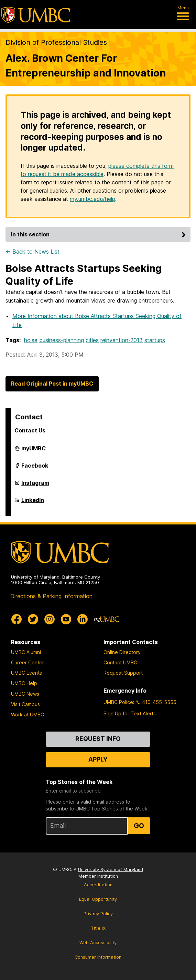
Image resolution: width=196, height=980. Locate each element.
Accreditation (98, 885)
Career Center (28, 662)
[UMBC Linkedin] (83, 619)
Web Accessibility (98, 943)
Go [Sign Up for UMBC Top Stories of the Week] (139, 826)
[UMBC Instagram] (50, 619)
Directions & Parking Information (51, 596)
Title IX (98, 928)
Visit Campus (25, 704)
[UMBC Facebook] (17, 619)
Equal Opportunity (98, 899)
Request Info (98, 739)
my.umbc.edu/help (92, 199)
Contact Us (30, 430)
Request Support (123, 673)
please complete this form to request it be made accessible (97, 170)
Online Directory (122, 652)
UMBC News (25, 694)
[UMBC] (36, 15)
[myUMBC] (107, 619)
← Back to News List (32, 252)
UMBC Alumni (26, 652)
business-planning (62, 340)
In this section (99, 234)
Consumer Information (98, 957)
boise (31, 340)
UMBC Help (24, 683)
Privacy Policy (98, 914)
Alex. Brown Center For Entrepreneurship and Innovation (86, 65)
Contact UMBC (120, 662)
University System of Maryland (111, 870)
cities (92, 340)
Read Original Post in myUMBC (52, 384)
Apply (98, 759)
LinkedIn (33, 503)
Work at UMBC (28, 714)
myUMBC (34, 451)
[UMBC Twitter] (33, 619)
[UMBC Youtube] (66, 619)
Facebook (35, 468)
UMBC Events (26, 673)
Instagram (35, 486)
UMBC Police (118, 702)
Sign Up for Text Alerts (130, 713)
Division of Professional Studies (56, 42)
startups (155, 340)
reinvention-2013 (122, 340)
